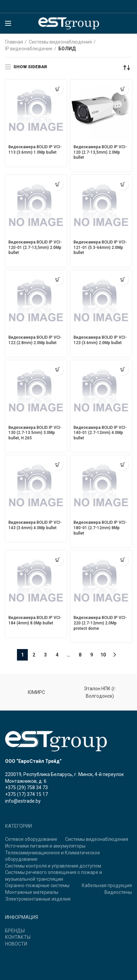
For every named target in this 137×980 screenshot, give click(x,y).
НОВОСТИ (16, 944)
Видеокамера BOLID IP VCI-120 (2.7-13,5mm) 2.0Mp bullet (100, 152)
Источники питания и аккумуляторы (45, 846)
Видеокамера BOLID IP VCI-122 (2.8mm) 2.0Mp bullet (35, 340)
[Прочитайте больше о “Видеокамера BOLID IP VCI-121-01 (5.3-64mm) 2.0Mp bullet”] (123, 184)
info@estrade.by (23, 801)
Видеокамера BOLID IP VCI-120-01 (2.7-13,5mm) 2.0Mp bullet (35, 247)
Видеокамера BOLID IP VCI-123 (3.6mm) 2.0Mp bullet (100, 340)
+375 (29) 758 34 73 (26, 788)
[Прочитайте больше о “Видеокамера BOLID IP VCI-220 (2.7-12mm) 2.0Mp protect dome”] (123, 560)
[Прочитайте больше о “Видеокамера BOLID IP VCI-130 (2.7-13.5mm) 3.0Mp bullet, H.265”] (57, 370)
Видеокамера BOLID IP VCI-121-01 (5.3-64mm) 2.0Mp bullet (100, 247)
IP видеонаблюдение (29, 49)
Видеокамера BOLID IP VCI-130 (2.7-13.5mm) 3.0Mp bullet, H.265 (35, 433)
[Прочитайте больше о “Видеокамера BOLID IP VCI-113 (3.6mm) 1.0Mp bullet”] (57, 89)
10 (103, 655)
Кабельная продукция (107, 885)
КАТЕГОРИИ (18, 826)
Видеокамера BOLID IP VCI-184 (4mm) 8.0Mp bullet (35, 620)
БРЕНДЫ (15, 931)
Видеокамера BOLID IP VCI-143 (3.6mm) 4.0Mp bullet (35, 525)
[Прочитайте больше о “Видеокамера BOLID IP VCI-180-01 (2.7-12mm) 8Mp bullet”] (123, 465)
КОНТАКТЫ (18, 937)
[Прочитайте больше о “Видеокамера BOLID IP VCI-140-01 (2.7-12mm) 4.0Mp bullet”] (123, 370)
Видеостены (118, 892)
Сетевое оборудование (31, 839)
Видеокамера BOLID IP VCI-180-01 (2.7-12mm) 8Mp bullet (100, 528)
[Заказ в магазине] (127, 68)
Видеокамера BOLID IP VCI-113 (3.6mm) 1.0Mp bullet (35, 150)
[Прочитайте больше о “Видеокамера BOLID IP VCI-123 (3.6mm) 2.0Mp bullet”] (123, 279)
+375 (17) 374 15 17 (26, 794)
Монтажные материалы (32, 892)
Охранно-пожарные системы (37, 885)
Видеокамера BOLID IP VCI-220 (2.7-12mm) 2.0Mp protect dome (100, 623)
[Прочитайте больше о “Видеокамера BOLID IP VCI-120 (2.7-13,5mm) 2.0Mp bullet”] (123, 89)
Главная (14, 42)
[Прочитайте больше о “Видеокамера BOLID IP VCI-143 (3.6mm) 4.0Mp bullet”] (57, 465)
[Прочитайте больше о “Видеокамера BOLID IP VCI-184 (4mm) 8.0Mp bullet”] (57, 560)
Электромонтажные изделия (38, 899)
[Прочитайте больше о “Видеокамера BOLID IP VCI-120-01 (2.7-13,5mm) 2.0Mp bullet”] (57, 184)
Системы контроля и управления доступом (53, 866)
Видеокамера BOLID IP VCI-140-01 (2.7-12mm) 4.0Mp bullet (100, 433)
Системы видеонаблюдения (60, 42)
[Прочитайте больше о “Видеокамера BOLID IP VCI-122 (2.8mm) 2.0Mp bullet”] (57, 279)
